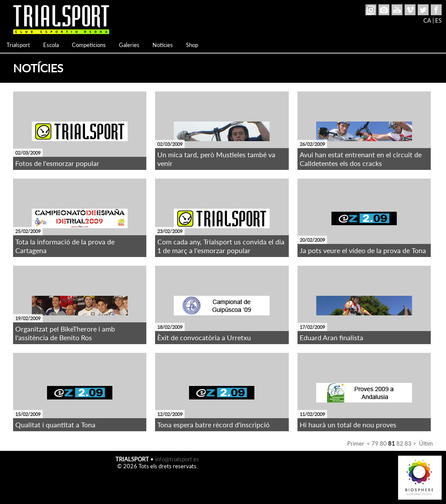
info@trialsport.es (177, 459)
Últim (426, 443)
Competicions (89, 45)
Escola (51, 45)
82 (400, 443)
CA (427, 20)
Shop (192, 45)
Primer (356, 443)
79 (375, 443)
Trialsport (18, 45)
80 (383, 443)
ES (438, 20)
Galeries (129, 45)
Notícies (163, 45)
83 (408, 443)
